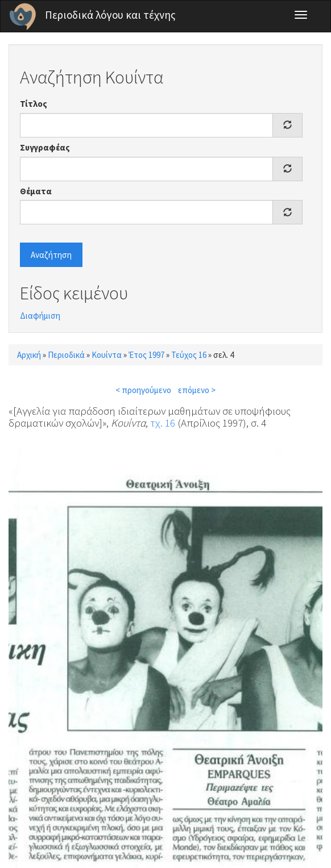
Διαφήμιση (40, 316)
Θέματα (36, 191)
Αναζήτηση (51, 255)
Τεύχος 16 (189, 355)
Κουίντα (107, 355)
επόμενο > (197, 390)
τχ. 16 (163, 423)
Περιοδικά (66, 355)
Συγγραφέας (45, 147)
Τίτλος (34, 104)
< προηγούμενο (143, 390)
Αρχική (29, 355)
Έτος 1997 (146, 355)
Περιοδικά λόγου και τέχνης (110, 15)
